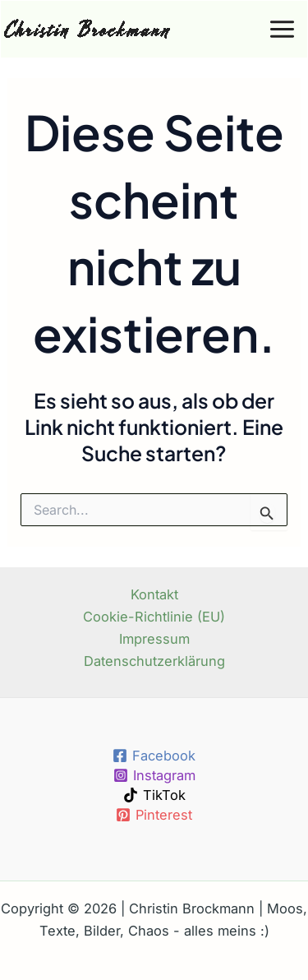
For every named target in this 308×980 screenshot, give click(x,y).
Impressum (154, 639)
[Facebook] (154, 756)
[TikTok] (154, 795)
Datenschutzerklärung (154, 661)
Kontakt (154, 594)
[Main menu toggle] (282, 30)
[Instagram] (154, 775)
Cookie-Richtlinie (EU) (154, 617)
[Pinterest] (154, 815)
